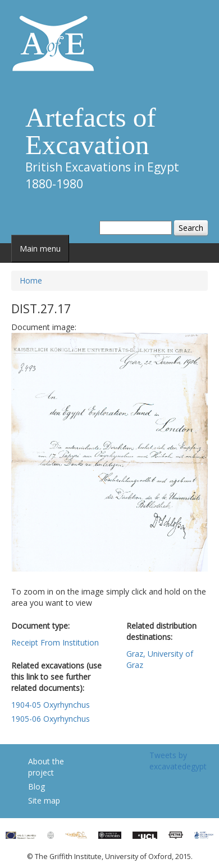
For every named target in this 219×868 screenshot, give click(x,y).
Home (31, 280)
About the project (46, 767)
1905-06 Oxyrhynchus (51, 719)
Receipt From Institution (55, 642)
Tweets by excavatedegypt (178, 761)
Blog (36, 786)
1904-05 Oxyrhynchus (51, 705)
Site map (44, 800)
